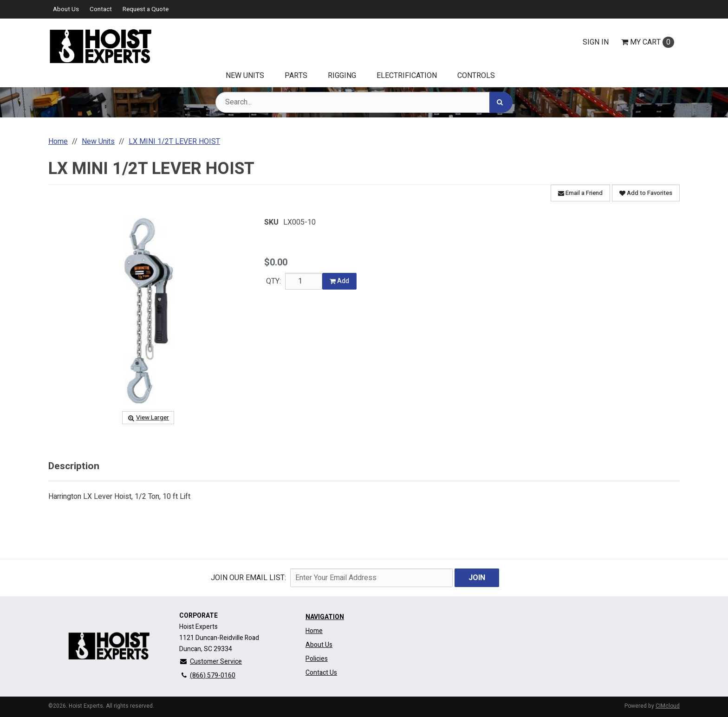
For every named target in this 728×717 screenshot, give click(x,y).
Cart (648, 42)
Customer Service (211, 662)
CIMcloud (668, 706)
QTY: (273, 281)
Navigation (325, 617)
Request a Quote (146, 9)
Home (314, 631)
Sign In (596, 42)
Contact (101, 9)
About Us (66, 9)
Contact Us (321, 673)
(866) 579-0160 (207, 675)
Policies (317, 659)
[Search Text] (364, 102)
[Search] (501, 102)
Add (339, 281)
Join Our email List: (248, 578)
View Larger (148, 418)
